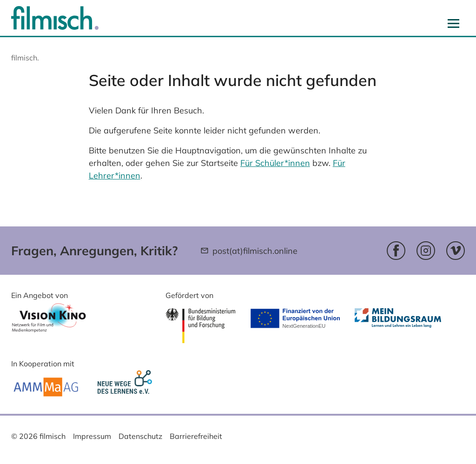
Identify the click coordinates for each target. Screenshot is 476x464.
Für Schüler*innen (275, 163)
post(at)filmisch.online (255, 251)
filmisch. (25, 58)
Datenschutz (140, 436)
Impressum (92, 436)
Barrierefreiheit (196, 436)
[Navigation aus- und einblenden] (453, 23)
